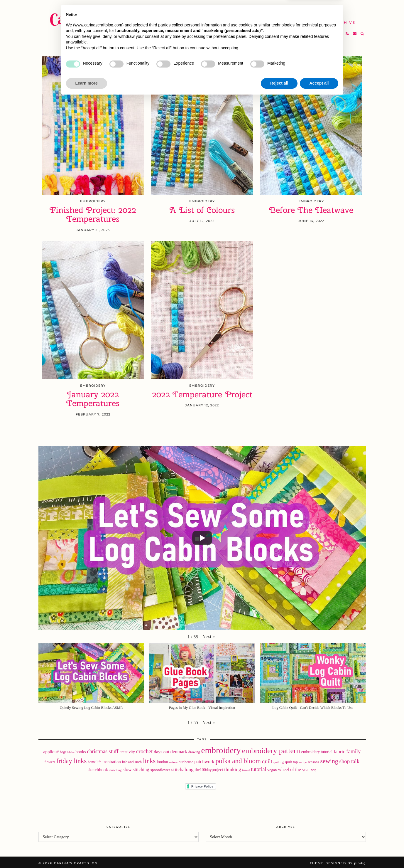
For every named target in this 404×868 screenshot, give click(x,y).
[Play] (202, 536)
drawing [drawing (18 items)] (194, 750)
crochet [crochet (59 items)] (144, 749)
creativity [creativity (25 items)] (127, 750)
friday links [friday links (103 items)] (71, 759)
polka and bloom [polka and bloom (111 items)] (238, 759)
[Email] (355, 31)
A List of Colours (202, 208)
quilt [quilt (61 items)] (267, 759)
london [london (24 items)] (162, 760)
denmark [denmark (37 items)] (179, 750)
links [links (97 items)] (149, 759)
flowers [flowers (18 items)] (50, 760)
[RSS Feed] (348, 31)
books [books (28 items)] (81, 750)
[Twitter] (325, 31)
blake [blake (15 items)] (71, 750)
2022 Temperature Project (202, 392)
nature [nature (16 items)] (173, 760)
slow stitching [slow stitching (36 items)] (136, 768)
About (290, 9)
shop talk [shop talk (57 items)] (350, 759)
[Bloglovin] (340, 31)
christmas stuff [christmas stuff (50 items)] (103, 749)
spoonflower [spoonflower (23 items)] (160, 768)
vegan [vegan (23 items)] (272, 768)
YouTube (190, 20)
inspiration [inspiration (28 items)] (112, 760)
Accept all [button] (319, 852)
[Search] (363, 31)
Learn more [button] (87, 852)
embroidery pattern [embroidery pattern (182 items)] (271, 749)
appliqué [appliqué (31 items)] (51, 750)
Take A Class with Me (263, 20)
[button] (208, 635)
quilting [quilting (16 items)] (279, 760)
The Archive (339, 20)
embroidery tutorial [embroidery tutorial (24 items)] (317, 750)
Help (307, 20)
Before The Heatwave (311, 208)
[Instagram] (333, 31)
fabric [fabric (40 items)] (339, 750)
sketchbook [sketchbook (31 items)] (98, 768)
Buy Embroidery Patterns (238, 9)
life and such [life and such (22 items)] (132, 760)
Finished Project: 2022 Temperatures (93, 213)
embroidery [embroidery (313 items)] (221, 748)
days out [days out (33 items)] (161, 750)
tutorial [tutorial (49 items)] (258, 768)
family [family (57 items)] (353, 749)
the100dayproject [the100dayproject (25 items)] (209, 768)
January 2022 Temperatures (93, 397)
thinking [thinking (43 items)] (233, 768)
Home (186, 9)
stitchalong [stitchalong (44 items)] (182, 768)
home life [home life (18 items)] (94, 760)
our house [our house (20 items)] (186, 760)
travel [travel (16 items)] (246, 768)
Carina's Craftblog (105, 16)
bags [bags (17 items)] (63, 750)
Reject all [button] (279, 852)
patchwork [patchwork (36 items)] (204, 760)
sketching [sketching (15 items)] (115, 768)
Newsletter (323, 9)
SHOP (218, 20)
